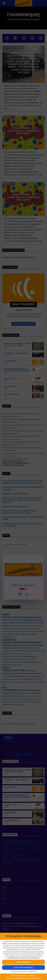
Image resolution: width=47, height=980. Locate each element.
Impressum (32, 975)
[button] (23, 962)
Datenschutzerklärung (19, 975)
